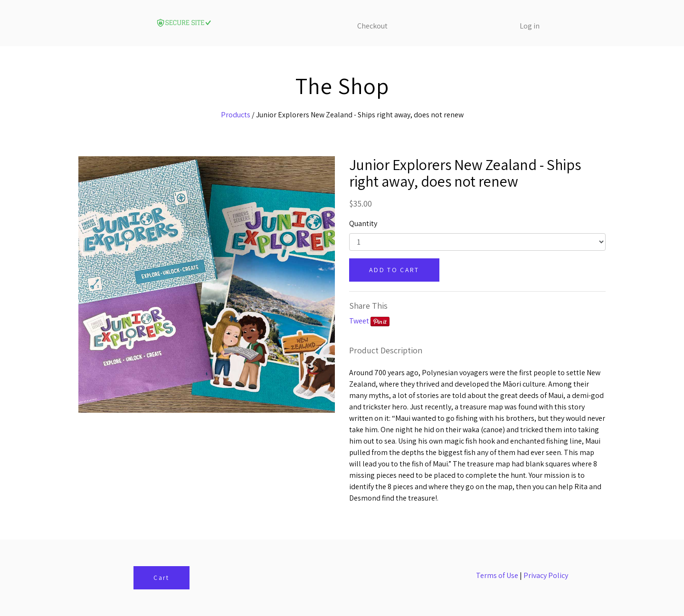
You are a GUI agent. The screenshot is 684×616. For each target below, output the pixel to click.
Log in (530, 26)
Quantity (363, 223)
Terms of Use (497, 575)
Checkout (372, 26)
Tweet (359, 321)
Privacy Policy (546, 575)
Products (236, 115)
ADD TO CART (394, 270)
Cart (161, 578)
